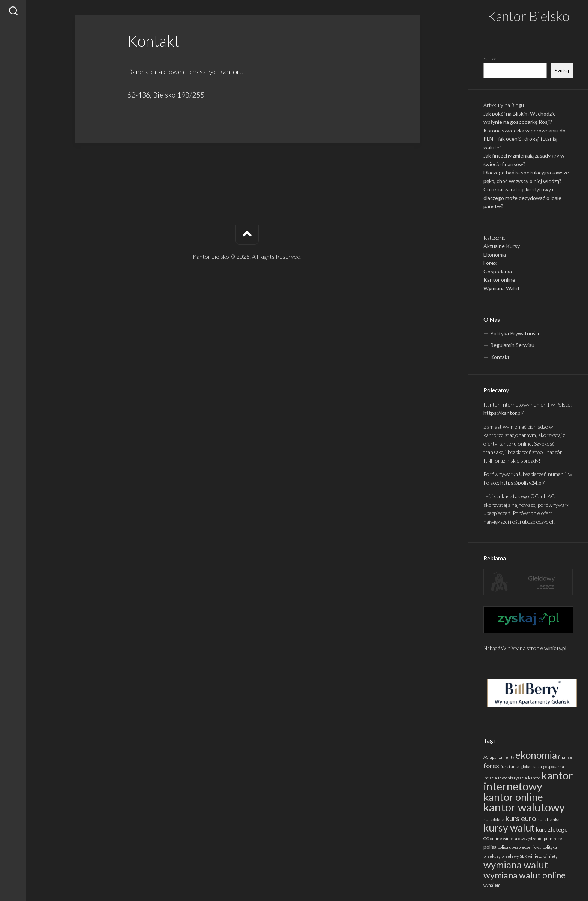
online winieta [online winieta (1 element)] (504, 839)
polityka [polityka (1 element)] (550, 847)
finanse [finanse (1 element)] (565, 757)
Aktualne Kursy (502, 246)
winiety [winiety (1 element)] (550, 856)
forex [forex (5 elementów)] (491, 766)
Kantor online (499, 280)
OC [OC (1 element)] (486, 839)
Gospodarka (498, 271)
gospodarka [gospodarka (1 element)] (553, 767)
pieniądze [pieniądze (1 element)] (553, 839)
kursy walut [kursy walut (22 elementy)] (509, 828)
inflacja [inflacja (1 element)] (490, 778)
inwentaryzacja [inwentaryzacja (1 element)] (512, 778)
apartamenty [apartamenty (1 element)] (502, 757)
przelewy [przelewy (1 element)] (510, 856)
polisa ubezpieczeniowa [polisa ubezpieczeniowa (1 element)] (520, 847)
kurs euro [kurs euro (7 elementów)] (521, 818)
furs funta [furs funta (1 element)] (510, 767)
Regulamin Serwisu (512, 345)
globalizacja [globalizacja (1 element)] (531, 767)
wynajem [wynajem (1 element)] (492, 885)
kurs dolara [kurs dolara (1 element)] (494, 819)
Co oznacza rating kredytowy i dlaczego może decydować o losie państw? (522, 198)
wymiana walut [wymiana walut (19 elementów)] (516, 865)
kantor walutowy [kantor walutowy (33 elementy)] (524, 807)
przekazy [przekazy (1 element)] (492, 856)
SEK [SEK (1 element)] (523, 856)
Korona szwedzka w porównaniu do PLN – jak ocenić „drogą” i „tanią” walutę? (524, 139)
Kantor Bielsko (528, 16)
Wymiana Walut (502, 288)
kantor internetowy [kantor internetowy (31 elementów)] (528, 781)
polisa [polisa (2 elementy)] (490, 847)
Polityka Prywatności (514, 333)
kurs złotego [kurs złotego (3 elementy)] (552, 829)
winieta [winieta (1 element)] (535, 856)
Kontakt (500, 357)
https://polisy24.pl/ (522, 483)
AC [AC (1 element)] (486, 757)
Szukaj (490, 58)
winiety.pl (555, 648)
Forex (490, 263)
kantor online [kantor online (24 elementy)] (513, 797)
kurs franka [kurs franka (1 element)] (548, 819)
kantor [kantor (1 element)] (534, 778)
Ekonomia (495, 255)
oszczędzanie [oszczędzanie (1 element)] (530, 839)
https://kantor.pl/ (503, 413)
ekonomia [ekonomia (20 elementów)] (536, 755)
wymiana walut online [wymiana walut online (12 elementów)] (524, 875)
